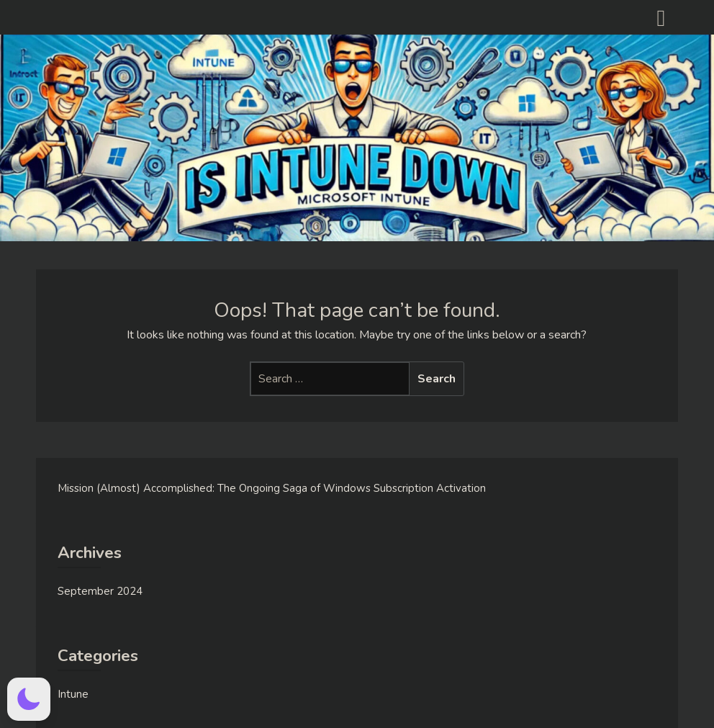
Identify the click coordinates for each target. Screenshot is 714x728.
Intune (73, 694)
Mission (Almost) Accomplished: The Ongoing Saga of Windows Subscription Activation (272, 488)
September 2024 (100, 591)
